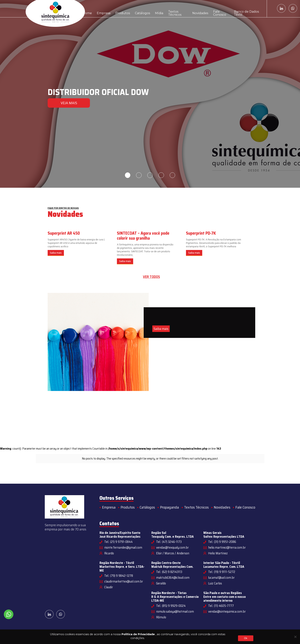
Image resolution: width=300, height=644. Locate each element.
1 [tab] (127, 175)
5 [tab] (173, 175)
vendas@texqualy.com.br (172, 547)
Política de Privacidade (138, 634)
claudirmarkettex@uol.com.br (124, 581)
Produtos (120, 9)
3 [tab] (150, 175)
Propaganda (169, 507)
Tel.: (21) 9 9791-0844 (118, 542)
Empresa (102, 9)
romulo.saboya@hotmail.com (175, 611)
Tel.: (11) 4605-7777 (221, 606)
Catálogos (138, 9)
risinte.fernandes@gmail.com (123, 547)
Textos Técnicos (173, 9)
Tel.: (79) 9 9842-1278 (119, 576)
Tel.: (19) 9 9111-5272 (222, 572)
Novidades (196, 9)
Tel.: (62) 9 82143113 (169, 572)
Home (87, 9)
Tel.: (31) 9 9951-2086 (222, 542)
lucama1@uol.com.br (221, 578)
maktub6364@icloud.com (173, 578)
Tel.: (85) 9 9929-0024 (171, 606)
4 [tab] (161, 175)
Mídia (154, 9)
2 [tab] (139, 175)
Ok (246, 638)
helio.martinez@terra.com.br (227, 547)
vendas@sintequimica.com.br (227, 611)
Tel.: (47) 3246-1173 (169, 542)
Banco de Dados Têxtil (247, 9)
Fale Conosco (218, 9)
